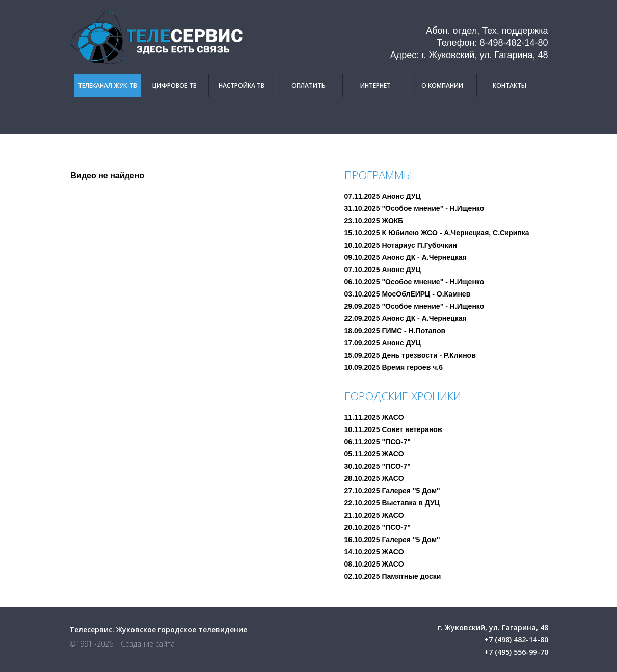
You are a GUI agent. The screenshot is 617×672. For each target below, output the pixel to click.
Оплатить (308, 85)
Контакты (509, 85)
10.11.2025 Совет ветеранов (393, 429)
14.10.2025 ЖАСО (374, 552)
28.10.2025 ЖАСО (374, 478)
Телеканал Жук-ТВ (108, 85)
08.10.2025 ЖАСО (374, 564)
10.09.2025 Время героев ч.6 (394, 367)
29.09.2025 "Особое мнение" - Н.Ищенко (414, 306)
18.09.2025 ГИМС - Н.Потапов (395, 331)
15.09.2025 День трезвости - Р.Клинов (410, 355)
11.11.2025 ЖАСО (374, 417)
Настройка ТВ (242, 85)
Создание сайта (148, 644)
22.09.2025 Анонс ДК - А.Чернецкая (406, 318)
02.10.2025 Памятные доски (393, 576)
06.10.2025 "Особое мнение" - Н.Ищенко (414, 282)
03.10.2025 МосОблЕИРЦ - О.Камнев (408, 294)
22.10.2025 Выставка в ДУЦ (392, 503)
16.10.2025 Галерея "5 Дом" (392, 540)
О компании (442, 85)
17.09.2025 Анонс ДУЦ (383, 343)
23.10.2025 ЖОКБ (374, 221)
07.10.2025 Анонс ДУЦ (383, 270)
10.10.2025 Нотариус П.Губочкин (401, 245)
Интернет (375, 85)
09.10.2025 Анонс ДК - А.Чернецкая (406, 257)
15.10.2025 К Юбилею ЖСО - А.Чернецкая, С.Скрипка (437, 233)
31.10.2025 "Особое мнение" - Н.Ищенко (414, 208)
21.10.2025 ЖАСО (374, 515)
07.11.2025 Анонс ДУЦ (383, 196)
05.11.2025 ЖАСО (374, 454)
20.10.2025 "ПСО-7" (378, 527)
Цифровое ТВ (175, 85)
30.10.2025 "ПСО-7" (378, 466)
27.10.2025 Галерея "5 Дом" (392, 491)
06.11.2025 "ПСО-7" (378, 442)
